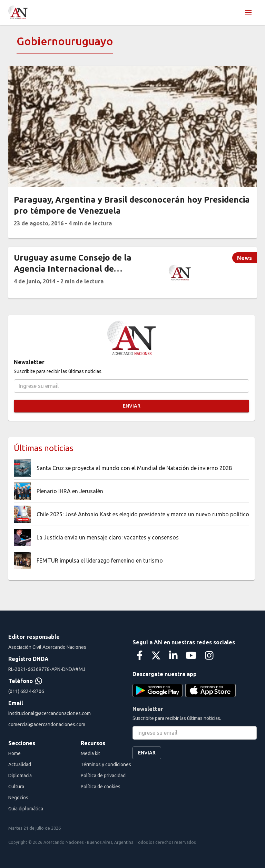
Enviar (131, 406)
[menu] (248, 12)
